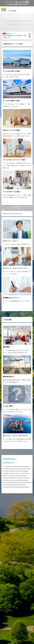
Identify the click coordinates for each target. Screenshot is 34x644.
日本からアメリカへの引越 (11, 130)
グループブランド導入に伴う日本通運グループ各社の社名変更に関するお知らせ (17, 3)
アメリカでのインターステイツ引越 (14, 160)
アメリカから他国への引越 (11, 101)
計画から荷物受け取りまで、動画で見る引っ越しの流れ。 (14, 37)
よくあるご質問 (8, 406)
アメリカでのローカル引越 (11, 192)
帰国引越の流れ (8, 377)
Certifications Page (9, 459)
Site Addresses (7, 463)
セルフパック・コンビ (10, 241)
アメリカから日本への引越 (11, 71)
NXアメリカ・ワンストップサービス (14, 436)
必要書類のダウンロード (10, 298)
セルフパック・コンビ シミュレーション (15, 268)
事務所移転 (6, 347)
